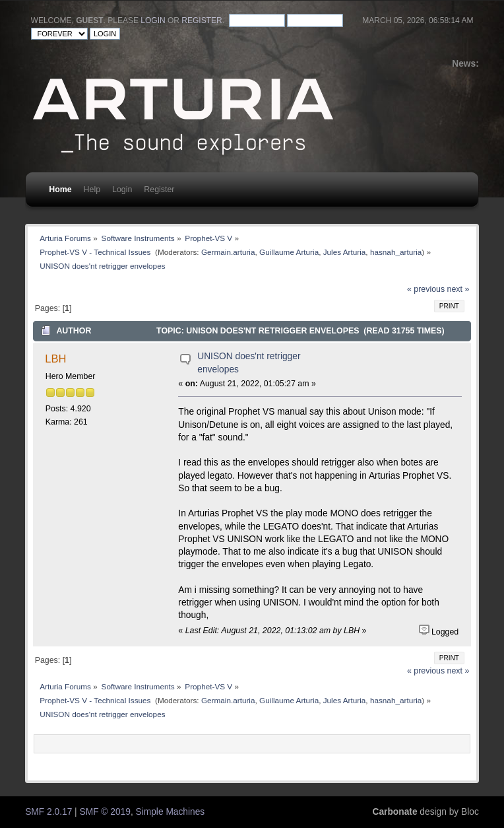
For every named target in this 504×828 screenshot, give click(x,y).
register (202, 20)
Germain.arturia (228, 252)
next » (458, 289)
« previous (426, 289)
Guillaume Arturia (289, 252)
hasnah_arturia (396, 252)
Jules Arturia (345, 252)
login (153, 20)
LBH (55, 359)
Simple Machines (171, 812)
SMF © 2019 (105, 812)
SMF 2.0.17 (48, 812)
